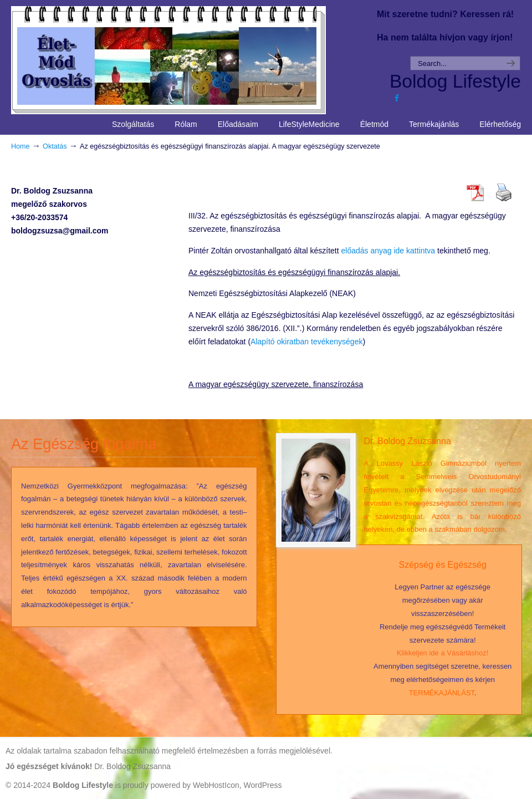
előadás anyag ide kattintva (388, 251)
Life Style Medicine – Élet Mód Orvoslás (189, 59)
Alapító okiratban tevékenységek (306, 342)
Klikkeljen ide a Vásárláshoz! (443, 653)
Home (21, 146)
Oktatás (55, 146)
